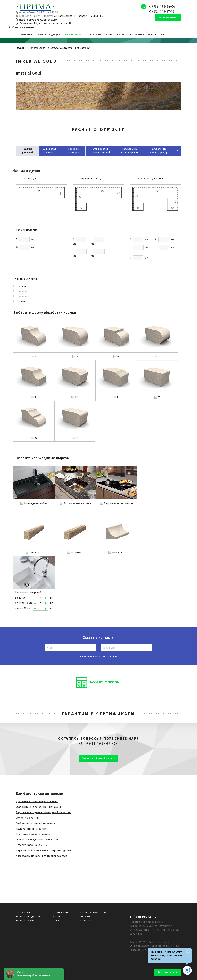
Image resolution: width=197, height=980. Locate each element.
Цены (56, 921)
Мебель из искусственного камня (37, 840)
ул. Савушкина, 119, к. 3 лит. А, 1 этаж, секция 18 (44, 23)
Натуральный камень (61, 48)
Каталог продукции (28, 917)
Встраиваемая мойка (77, 503)
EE (77, 397)
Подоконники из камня (31, 829)
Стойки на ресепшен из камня (35, 823)
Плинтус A (36, 552)
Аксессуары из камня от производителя (42, 856)
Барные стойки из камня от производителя (44, 850)
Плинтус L (119, 552)
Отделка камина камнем (32, 845)
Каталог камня (37, 48)
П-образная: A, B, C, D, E (149, 179)
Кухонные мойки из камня (33, 834)
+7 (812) (162, 12)
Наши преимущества (93, 913)
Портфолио (61, 913)
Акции (57, 917)
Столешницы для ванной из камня (38, 807)
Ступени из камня (27, 818)
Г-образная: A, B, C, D (90, 179)
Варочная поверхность (119, 503)
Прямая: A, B (28, 179)
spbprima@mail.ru (152, 922)
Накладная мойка (36, 503)
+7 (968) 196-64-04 (99, 744)
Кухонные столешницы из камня (37, 801)
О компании (24, 913)
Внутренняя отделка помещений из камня (43, 812)
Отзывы (85, 917)
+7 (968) (162, 7)
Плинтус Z (77, 552)
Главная (20, 48)
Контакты (86, 921)
